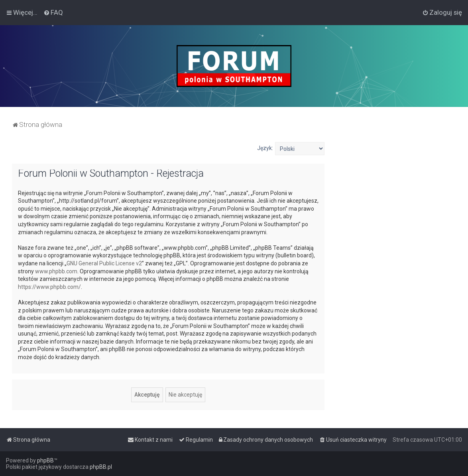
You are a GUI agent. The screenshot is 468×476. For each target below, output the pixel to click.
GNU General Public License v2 (104, 263)
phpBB (45, 460)
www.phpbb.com (56, 271)
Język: (265, 148)
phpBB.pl (101, 467)
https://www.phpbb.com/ (49, 287)
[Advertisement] (396, 192)
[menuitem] (53, 12)
